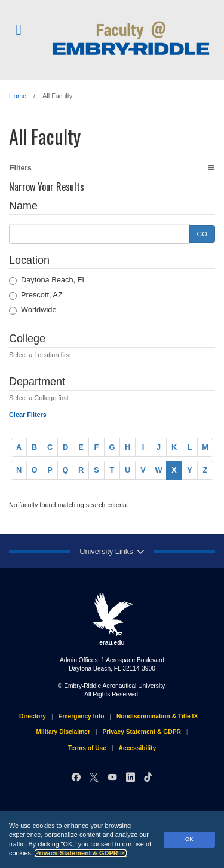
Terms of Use (87, 748)
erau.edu (112, 619)
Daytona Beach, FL (48, 280)
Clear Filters (28, 415)
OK (189, 839)
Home (18, 96)
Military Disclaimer (63, 732)
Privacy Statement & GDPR (81, 853)
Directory (33, 716)
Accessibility (138, 748)
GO (202, 234)
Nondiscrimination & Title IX (157, 716)
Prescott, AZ (36, 295)
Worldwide (33, 310)
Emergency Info (82, 716)
